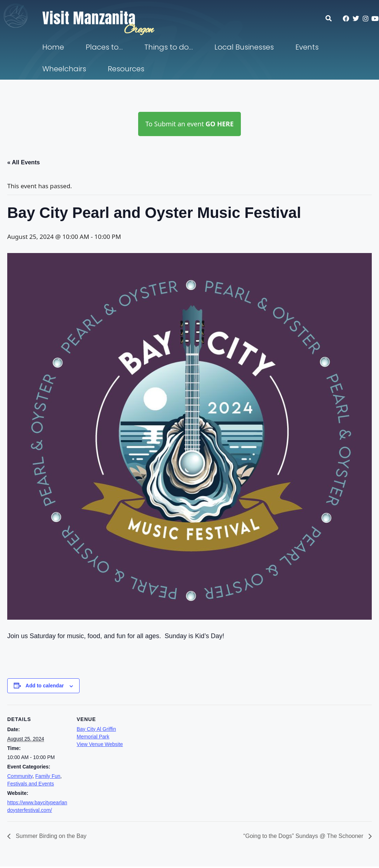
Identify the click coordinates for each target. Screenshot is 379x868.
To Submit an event (189, 124)
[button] (332, 18)
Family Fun (48, 776)
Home (53, 47)
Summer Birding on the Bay (50, 836)
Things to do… (169, 47)
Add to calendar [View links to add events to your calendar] (45, 686)
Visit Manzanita (89, 18)
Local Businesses (244, 47)
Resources (126, 69)
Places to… (104, 47)
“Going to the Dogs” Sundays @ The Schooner (304, 836)
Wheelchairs (64, 69)
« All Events (24, 162)
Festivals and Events (31, 784)
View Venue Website (100, 744)
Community (20, 776)
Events (307, 47)
